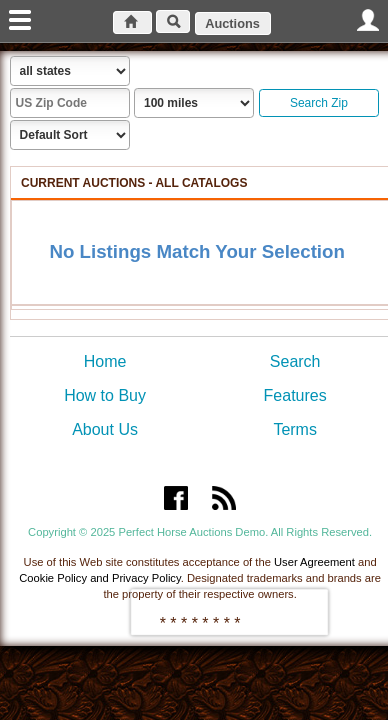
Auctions (232, 23)
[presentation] (229, 612)
